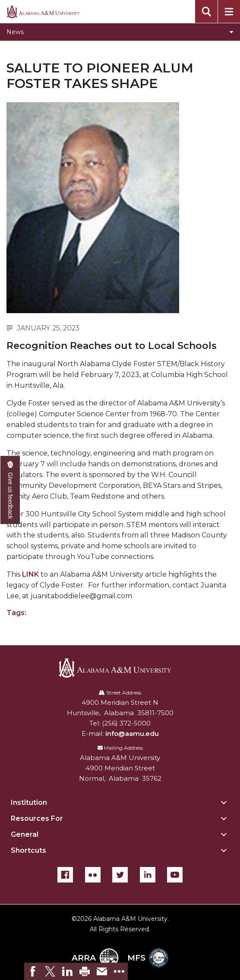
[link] (33, 971)
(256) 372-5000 (126, 723)
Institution (29, 803)
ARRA (95, 958)
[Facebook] (65, 875)
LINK (30, 574)
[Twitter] (120, 875)
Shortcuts (28, 850)
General (25, 834)
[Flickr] (93, 875)
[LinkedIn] (148, 875)
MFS (148, 958)
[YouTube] (175, 875)
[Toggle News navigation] (120, 32)
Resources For (37, 818)
